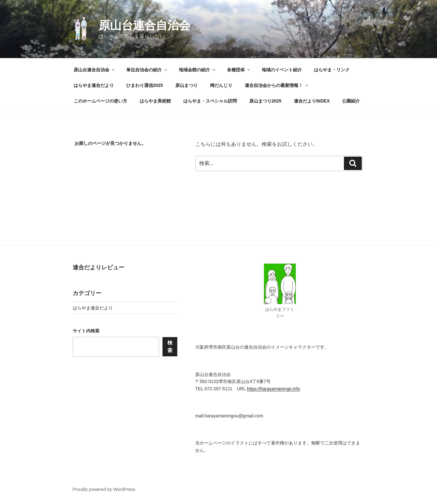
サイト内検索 (86, 331)
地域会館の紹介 (197, 70)
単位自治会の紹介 (147, 70)
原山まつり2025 (265, 101)
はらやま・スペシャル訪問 (210, 101)
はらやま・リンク (332, 70)
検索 (170, 347)
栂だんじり (221, 85)
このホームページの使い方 (100, 101)
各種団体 (239, 70)
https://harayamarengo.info (274, 389)
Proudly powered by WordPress (104, 489)
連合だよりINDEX (312, 101)
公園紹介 (351, 101)
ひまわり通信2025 (145, 85)
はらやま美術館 (155, 101)
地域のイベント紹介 (282, 70)
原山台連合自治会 (144, 25)
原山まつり (186, 85)
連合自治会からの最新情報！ (277, 85)
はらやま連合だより (94, 85)
